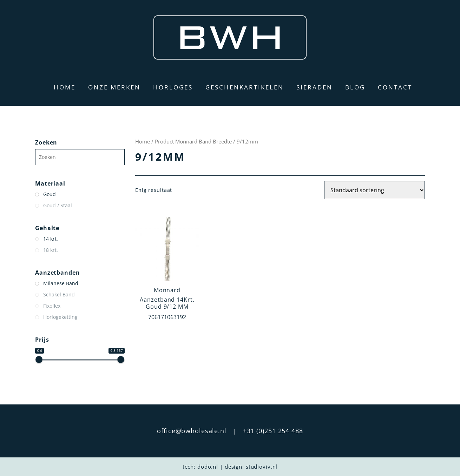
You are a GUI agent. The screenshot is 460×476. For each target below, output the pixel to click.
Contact (395, 87)
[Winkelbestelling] (374, 190)
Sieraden (314, 87)
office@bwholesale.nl (192, 431)
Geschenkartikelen (245, 87)
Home (65, 87)
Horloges (173, 87)
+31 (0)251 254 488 (273, 431)
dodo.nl (208, 467)
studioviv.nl (262, 467)
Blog (355, 87)
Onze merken (114, 87)
